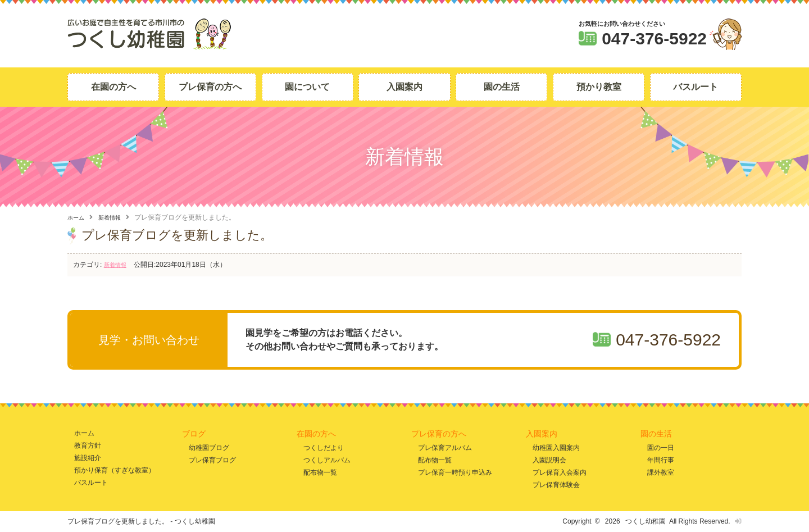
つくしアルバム (327, 460)
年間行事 (661, 460)
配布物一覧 (320, 472)
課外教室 (661, 472)
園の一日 (661, 447)
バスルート (696, 87)
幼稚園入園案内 (556, 447)
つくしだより (324, 447)
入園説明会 (549, 460)
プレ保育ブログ (212, 460)
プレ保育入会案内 (560, 472)
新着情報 (115, 217)
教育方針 (88, 445)
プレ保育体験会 (556, 485)
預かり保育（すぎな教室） (115, 470)
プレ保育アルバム (445, 447)
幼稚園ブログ (209, 447)
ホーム (78, 217)
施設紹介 (88, 458)
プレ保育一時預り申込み (455, 472)
